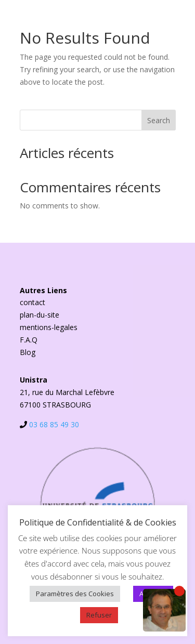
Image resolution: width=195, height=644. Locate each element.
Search (159, 120)
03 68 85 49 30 (54, 424)
